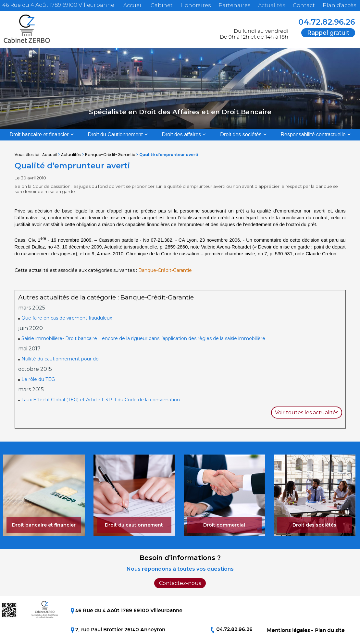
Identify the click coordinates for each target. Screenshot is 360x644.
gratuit (328, 33)
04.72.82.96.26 (322, 22)
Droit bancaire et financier (39, 134)
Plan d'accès (339, 5)
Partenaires (234, 5)
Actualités (272, 5)
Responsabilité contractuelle (313, 134)
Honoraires (196, 5)
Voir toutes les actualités (307, 413)
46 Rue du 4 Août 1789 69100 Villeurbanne (58, 5)
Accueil (133, 5)
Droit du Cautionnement (115, 134)
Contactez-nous (180, 583)
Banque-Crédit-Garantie (110, 155)
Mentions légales (288, 630)
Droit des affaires (182, 134)
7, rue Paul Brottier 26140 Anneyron (120, 630)
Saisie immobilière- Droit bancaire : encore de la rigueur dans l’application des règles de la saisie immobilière (143, 338)
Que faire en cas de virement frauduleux (67, 318)
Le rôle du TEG (38, 379)
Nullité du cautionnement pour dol (61, 359)
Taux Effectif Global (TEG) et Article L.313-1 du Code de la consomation (101, 400)
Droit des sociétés (241, 134)
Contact (304, 5)
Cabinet (162, 5)
